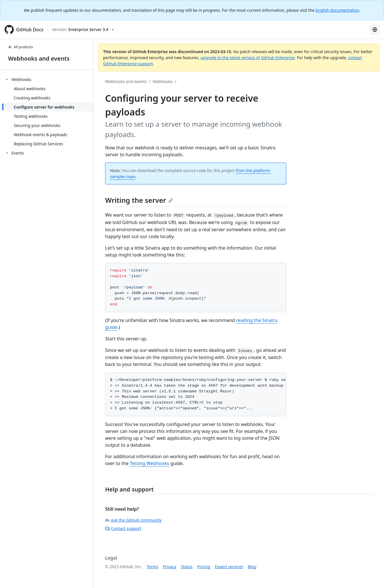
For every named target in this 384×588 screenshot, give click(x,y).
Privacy (170, 567)
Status (187, 567)
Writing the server (139, 200)
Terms (153, 567)
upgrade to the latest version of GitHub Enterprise (248, 58)
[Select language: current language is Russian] (375, 30)
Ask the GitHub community (133, 520)
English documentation (337, 10)
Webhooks (163, 81)
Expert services (229, 567)
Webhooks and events (39, 58)
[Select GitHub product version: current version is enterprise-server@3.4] (83, 30)
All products (21, 47)
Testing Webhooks (149, 463)
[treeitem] (49, 111)
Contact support (123, 528)
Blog (252, 567)
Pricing (204, 567)
